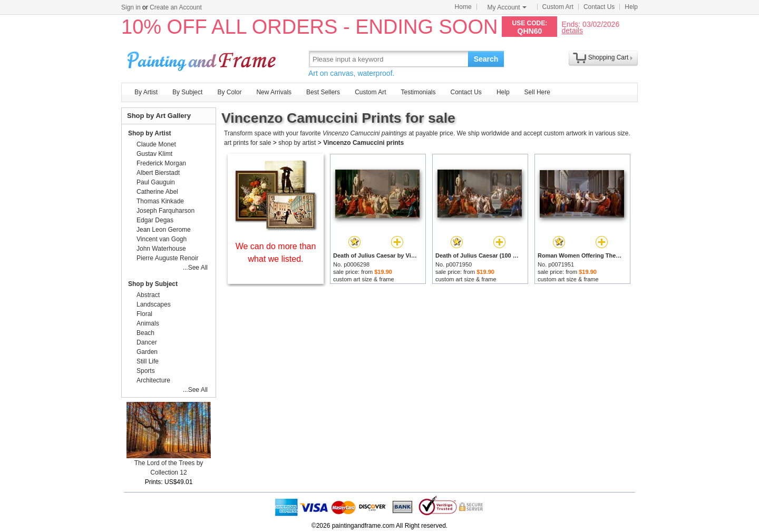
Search (486, 59)
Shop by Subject (153, 284)
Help (631, 7)
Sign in (131, 7)
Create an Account (176, 7)
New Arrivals (274, 92)
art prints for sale (247, 143)
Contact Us (599, 7)
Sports (146, 371)
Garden (147, 352)
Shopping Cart (609, 57)
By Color (229, 92)
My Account (507, 7)
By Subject (187, 92)
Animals (148, 323)
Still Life (148, 361)
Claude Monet (156, 144)
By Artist (146, 92)
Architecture (153, 380)
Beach (145, 333)
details (572, 30)
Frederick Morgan (161, 163)
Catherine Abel (157, 192)
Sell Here (537, 92)
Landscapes (154, 304)
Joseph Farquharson (166, 211)
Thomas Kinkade (160, 201)
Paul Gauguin (156, 182)
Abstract (148, 295)
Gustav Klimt (154, 154)
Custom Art (558, 7)
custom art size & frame (364, 279)
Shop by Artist (150, 133)
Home (463, 7)
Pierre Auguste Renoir (167, 258)
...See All (195, 268)
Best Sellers (323, 92)
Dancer (147, 342)
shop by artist (297, 143)
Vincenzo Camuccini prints (363, 143)
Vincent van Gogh (162, 239)
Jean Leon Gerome (164, 230)
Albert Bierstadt (158, 173)
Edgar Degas (155, 220)
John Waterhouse (161, 249)
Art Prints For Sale (203, 59)
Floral (144, 314)
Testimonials (418, 92)
